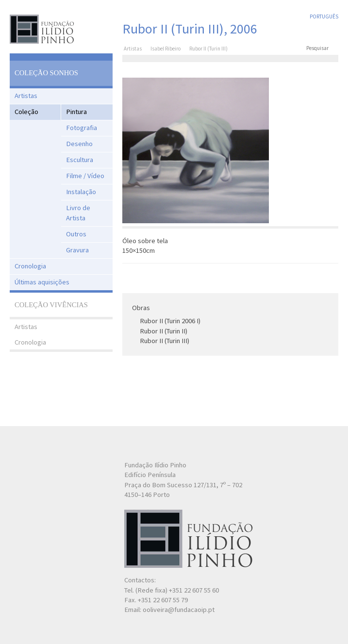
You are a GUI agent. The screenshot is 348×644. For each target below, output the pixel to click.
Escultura (80, 160)
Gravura (77, 250)
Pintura (76, 112)
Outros (76, 234)
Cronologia (30, 266)
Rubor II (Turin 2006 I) (170, 321)
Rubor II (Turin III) (165, 341)
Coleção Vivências (51, 305)
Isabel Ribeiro (166, 49)
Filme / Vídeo (85, 176)
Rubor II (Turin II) (164, 331)
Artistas (26, 96)
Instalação (81, 192)
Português (324, 17)
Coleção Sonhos (46, 73)
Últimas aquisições (42, 282)
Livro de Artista (78, 213)
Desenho (79, 144)
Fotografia (82, 128)
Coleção (26, 112)
